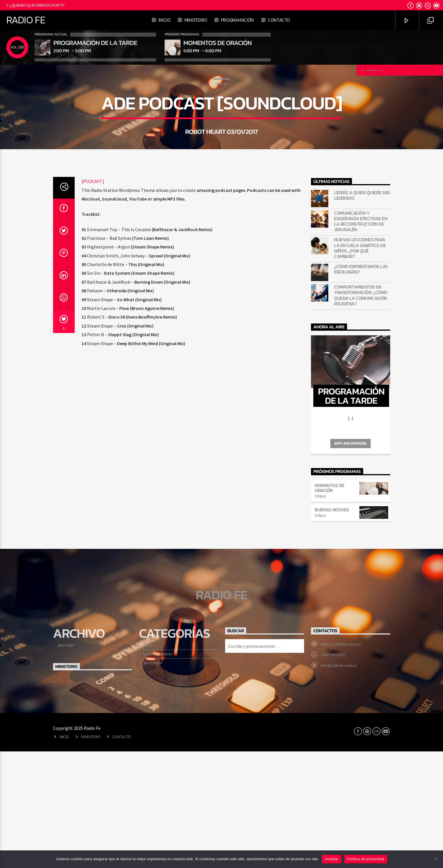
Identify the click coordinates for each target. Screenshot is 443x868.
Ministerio (196, 20)
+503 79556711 (333, 771)
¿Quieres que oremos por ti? (35, 5)
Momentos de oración (330, 605)
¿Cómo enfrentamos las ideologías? (361, 386)
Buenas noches (332, 626)
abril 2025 (66, 762)
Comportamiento (158, 770)
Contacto (279, 20)
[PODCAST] (93, 298)
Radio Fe (26, 20)
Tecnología (153, 779)
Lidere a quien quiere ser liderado (362, 312)
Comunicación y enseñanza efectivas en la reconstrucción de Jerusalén (361, 338)
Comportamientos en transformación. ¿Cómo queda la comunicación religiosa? (361, 412)
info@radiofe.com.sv (339, 782)
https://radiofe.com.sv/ (341, 761)
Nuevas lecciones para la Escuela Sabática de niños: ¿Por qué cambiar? (360, 365)
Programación (237, 20)
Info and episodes (351, 560)
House (221, 142)
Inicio (165, 20)
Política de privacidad (366, 859)
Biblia (148, 762)
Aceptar (332, 859)
